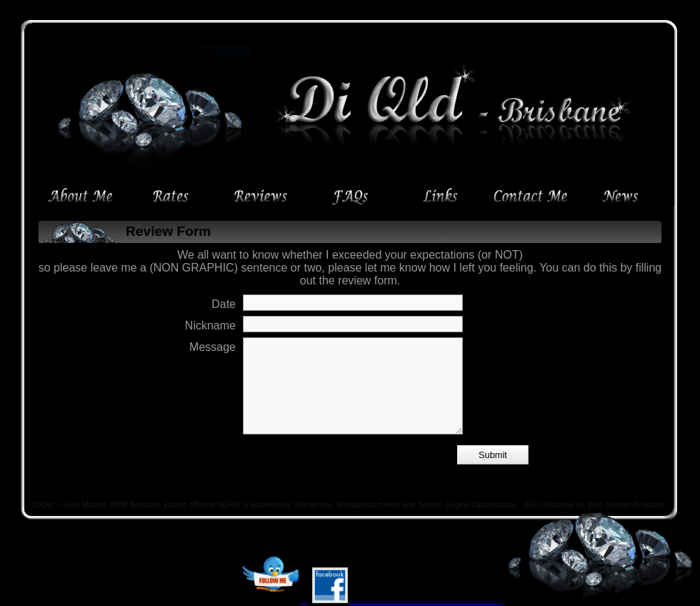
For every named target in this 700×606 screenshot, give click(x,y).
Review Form (168, 231)
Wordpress (314, 505)
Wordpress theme (369, 505)
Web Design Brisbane (626, 505)
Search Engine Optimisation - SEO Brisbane (496, 505)
